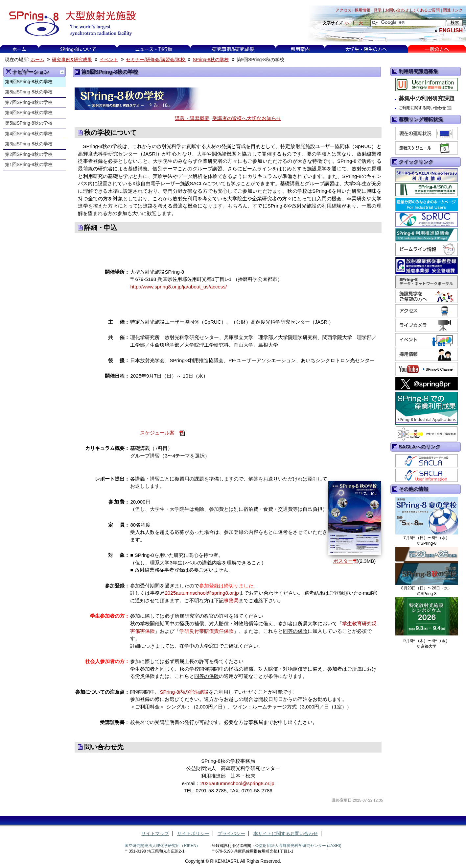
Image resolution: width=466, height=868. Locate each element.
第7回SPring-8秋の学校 (29, 102)
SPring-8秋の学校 (210, 60)
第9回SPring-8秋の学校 (29, 82)
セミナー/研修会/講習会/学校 (156, 60)
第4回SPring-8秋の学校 (29, 134)
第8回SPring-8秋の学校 (29, 92)
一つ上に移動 (62, 72)
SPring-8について (78, 49)
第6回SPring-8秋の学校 (29, 113)
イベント (109, 60)
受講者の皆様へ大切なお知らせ (247, 118)
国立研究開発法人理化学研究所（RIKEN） (162, 846)
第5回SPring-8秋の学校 (29, 123)
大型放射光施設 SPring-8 (70, 24)
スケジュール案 (157, 433)
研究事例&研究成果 (233, 49)
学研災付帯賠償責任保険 (207, 631)
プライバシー (231, 834)
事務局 (231, 600)
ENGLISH (451, 30)
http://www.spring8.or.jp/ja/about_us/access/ (178, 287)
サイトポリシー (193, 834)
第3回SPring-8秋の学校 (29, 144)
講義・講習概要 (192, 118)
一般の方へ (437, 49)
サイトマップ (155, 834)
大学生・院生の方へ (366, 49)
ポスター (343, 561)
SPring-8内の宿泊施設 (184, 692)
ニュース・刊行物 (154, 49)
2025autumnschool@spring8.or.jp (202, 593)
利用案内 (300, 49)
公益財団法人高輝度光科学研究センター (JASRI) (298, 846)
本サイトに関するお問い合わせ (286, 834)
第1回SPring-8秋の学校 (29, 165)
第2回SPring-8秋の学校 (29, 154)
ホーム (19, 49)
